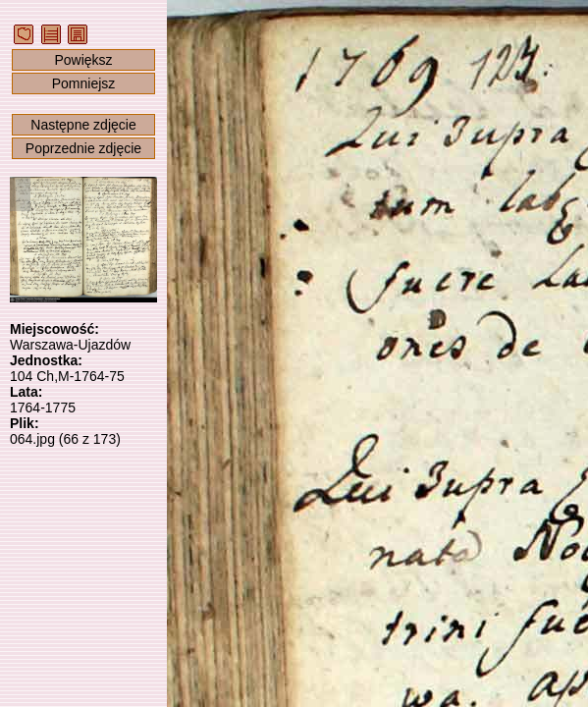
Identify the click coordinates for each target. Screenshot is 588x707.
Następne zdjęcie (83, 125)
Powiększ (83, 60)
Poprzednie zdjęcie (83, 148)
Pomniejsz (84, 83)
